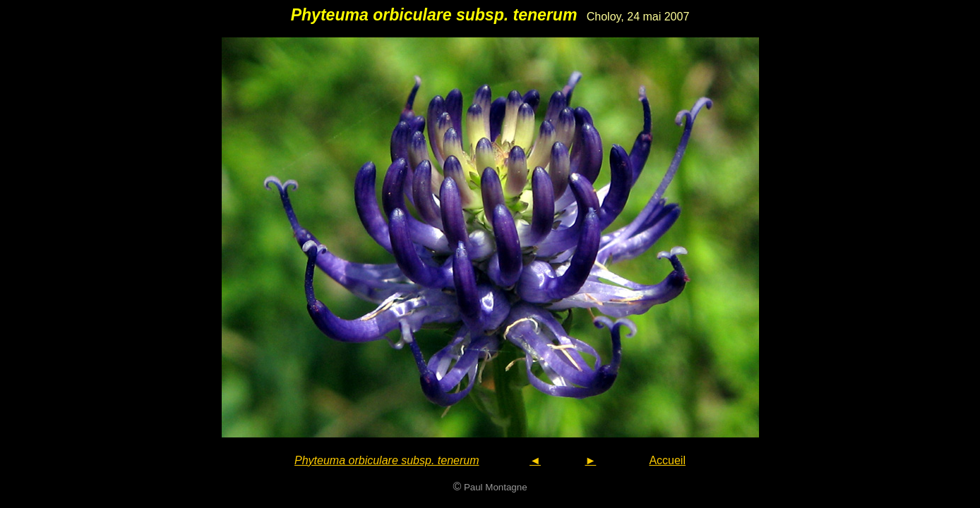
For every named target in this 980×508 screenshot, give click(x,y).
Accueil (667, 460)
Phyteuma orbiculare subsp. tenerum (387, 460)
